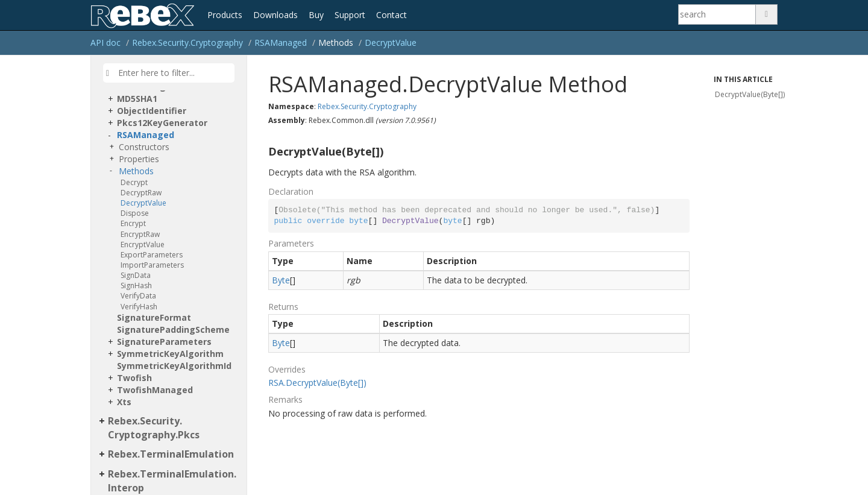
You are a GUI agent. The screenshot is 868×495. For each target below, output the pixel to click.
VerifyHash (139, 307)
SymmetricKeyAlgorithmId (174, 366)
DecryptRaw (141, 193)
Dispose (135, 213)
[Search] (717, 14)
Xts (124, 402)
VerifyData (138, 296)
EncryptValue (143, 244)
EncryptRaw (140, 234)
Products (225, 15)
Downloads (275, 15)
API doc (105, 43)
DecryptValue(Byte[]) (750, 94)
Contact (392, 15)
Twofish (134, 378)
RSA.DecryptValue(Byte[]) (317, 383)
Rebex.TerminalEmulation (171, 454)
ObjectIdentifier (152, 111)
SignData (136, 275)
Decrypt (134, 182)
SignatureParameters (164, 342)
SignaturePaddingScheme (173, 329)
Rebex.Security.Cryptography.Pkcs (154, 428)
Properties (139, 159)
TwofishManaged (155, 390)
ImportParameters (152, 265)
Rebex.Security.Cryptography (187, 43)
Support (350, 15)
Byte (281, 280)
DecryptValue (391, 43)
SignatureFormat (154, 317)
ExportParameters (152, 255)
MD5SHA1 (137, 99)
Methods (136, 171)
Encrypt (133, 223)
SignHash (136, 285)
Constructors (144, 147)
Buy (316, 15)
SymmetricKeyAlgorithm (170, 354)
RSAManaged (281, 43)
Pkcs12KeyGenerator (162, 123)
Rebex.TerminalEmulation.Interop (172, 481)
